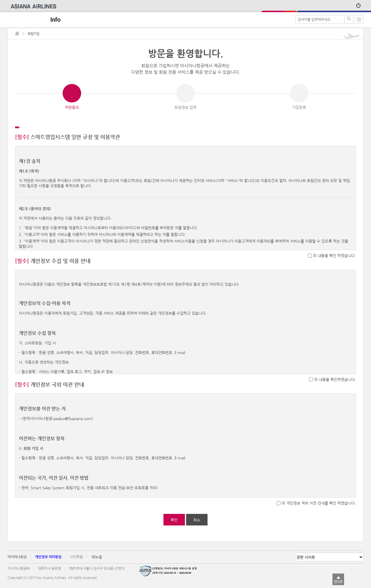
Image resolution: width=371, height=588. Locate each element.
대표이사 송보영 (49, 571)
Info (55, 20)
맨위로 (338, 582)
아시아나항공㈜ (19, 571)
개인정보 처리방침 (48, 560)
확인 (174, 523)
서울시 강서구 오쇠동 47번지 (104, 571)
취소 (197, 523)
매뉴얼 (97, 560)
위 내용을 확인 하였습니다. (334, 258)
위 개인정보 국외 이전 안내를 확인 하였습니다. (319, 506)
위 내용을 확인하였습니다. (335, 382)
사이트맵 (76, 560)
